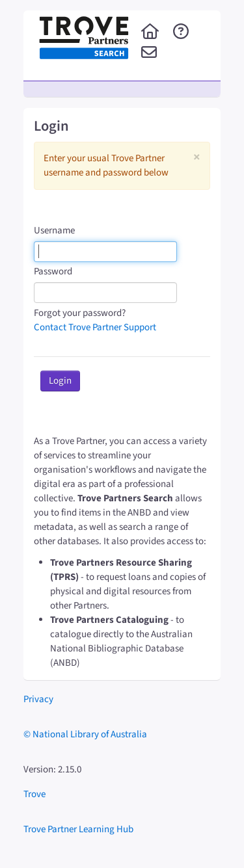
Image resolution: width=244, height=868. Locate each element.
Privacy (38, 699)
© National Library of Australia (85, 734)
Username (54, 230)
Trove (34, 794)
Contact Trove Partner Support (95, 327)
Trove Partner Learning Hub (78, 829)
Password (53, 271)
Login (60, 381)
